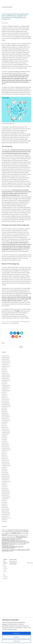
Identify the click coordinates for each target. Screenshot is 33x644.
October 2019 (5, 418)
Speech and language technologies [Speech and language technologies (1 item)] (14, 544)
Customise (17, 637)
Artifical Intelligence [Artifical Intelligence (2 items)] (23, 530)
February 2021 (5, 399)
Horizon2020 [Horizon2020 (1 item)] (20, 535)
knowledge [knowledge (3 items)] (18, 539)
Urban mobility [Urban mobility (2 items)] (5, 551)
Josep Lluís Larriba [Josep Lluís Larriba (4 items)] (8, 538)
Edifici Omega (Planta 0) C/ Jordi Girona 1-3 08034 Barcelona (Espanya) (5, 572)
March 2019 (4, 427)
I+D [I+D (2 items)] (24, 535)
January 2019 (5, 429)
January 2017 (5, 462)
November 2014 (5, 493)
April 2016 (4, 471)
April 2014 (4, 506)
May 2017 (4, 455)
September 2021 (5, 391)
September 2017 (5, 450)
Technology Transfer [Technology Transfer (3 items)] (8, 548)
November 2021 (5, 387)
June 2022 (4, 382)
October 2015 (5, 479)
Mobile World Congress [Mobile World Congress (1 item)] (6, 541)
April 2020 (4, 411)
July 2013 (4, 520)
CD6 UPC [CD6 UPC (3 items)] (10, 531)
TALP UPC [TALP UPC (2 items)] (11, 545)
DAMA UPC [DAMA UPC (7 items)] (16, 533)
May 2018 (4, 439)
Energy (7, 323)
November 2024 (5, 357)
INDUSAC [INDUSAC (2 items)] (4, 537)
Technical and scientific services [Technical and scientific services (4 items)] (13, 546)
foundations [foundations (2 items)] (11, 535)
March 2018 (4, 443)
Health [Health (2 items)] (16, 535)
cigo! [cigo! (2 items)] (14, 531)
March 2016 (4, 473)
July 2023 (4, 368)
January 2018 (5, 446)
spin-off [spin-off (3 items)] (23, 544)
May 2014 (4, 504)
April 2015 (4, 486)
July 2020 (4, 408)
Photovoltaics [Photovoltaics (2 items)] (22, 541)
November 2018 (5, 432)
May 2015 (4, 485)
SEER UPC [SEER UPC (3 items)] (27, 543)
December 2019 (5, 417)
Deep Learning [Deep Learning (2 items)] (24, 533)
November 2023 (5, 363)
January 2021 (5, 401)
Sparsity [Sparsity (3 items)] (4, 544)
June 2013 (4, 521)
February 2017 (5, 460)
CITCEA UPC (27, 321)
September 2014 (5, 497)
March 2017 (4, 459)
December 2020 (5, 403)
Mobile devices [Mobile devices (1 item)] (22, 540)
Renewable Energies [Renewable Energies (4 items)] (9, 543)
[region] (16, 631)
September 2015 (5, 481)
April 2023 (4, 371)
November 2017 (5, 448)
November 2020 (5, 405)
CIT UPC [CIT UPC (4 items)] (26, 531)
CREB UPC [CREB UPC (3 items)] (8, 533)
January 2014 (5, 511)
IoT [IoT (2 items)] (27, 537)
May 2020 (4, 410)
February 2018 (5, 445)
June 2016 (4, 469)
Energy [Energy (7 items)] (5, 535)
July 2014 (4, 500)
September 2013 (5, 518)
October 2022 (5, 378)
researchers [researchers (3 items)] (20, 543)
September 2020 (5, 406)
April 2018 (4, 441)
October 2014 (5, 495)
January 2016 (5, 474)
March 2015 (4, 488)
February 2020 (5, 415)
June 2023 (4, 370)
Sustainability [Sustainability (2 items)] (5, 545)
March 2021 (4, 398)
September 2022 (5, 380)
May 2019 (4, 425)
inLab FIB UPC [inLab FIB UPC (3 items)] (11, 537)
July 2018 (4, 436)
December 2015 (5, 476)
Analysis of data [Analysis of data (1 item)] (5, 530)
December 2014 (5, 492)
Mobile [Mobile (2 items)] (17, 540)
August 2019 (4, 422)
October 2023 (5, 364)
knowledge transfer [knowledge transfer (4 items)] (9, 540)
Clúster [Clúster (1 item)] (3, 533)
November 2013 (5, 514)
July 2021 (4, 392)
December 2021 (5, 385)
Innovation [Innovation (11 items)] (21, 537)
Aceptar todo (17, 633)
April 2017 (4, 457)
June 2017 (4, 453)
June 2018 (4, 438)
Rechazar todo (17, 641)
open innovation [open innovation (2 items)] (15, 541)
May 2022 (4, 384)
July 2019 (4, 424)
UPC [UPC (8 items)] (28, 549)
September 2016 (5, 466)
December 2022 (5, 375)
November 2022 (5, 377)
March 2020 (4, 413)
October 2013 (5, 516)
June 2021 (4, 394)
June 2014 (4, 502)
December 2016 (5, 464)
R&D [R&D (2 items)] (27, 541)
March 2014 (4, 507)
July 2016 (4, 467)
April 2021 (4, 396)
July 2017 (4, 452)
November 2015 (5, 478)
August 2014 (4, 499)
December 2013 (5, 513)
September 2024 (5, 361)
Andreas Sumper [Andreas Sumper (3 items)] (13, 530)
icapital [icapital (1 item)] (26, 535)
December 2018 (5, 431)
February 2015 (5, 490)
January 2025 (5, 356)
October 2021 (5, 389)
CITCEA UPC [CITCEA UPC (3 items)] (19, 531)
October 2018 (5, 434)
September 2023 (5, 366)
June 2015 (4, 483)
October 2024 (5, 359)
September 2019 (5, 420)
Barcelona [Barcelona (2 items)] (4, 531)
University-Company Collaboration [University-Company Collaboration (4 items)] (14, 550)
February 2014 (5, 509)
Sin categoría (16, 321)
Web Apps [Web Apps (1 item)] (11, 551)
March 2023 (4, 373)
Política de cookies (12, 629)
